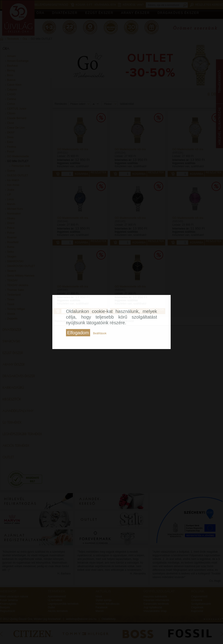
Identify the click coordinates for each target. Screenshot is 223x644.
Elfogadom (78, 333)
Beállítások (100, 333)
